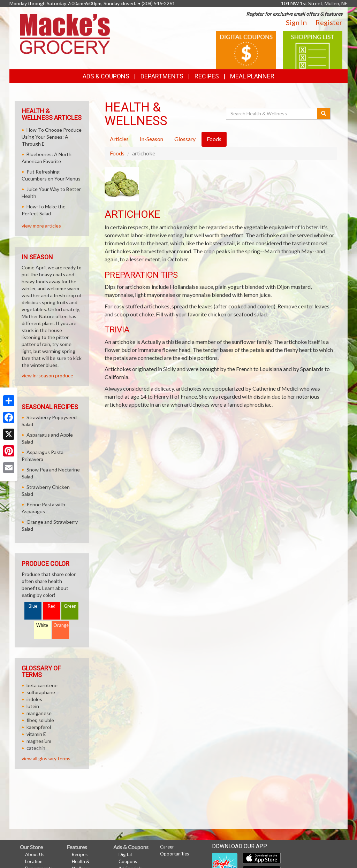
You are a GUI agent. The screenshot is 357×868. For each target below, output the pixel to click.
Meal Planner (252, 76)
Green (70, 606)
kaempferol (39, 727)
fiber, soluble (40, 720)
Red (52, 606)
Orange (61, 625)
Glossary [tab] (185, 139)
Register (329, 22)
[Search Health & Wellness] (272, 114)
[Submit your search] (324, 114)
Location (34, 861)
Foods (117, 153)
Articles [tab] (119, 139)
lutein (33, 706)
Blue (33, 606)
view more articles (41, 226)
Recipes (207, 76)
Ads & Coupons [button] (106, 76)
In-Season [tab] (151, 139)
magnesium (39, 741)
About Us (35, 854)
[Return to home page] (65, 33)
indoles (34, 699)
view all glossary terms (46, 758)
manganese (39, 713)
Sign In (296, 22)
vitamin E (36, 734)
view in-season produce (47, 375)
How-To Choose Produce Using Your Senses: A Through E (52, 137)
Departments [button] (162, 76)
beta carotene (42, 685)
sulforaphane (41, 692)
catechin (36, 748)
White (42, 625)
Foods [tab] (214, 139)
